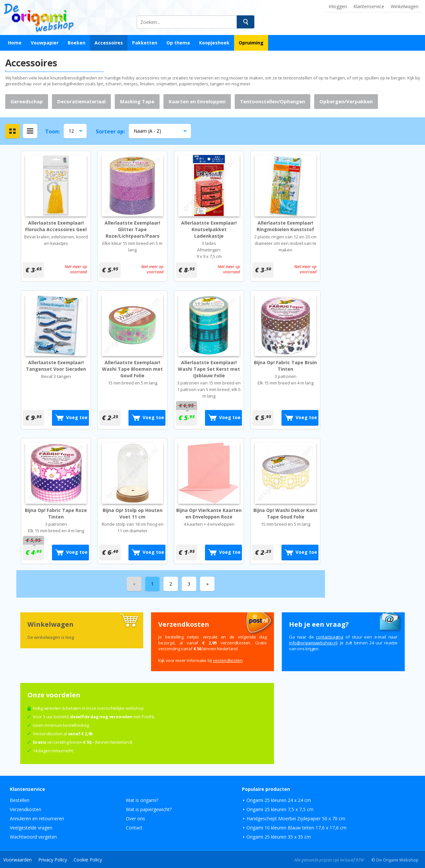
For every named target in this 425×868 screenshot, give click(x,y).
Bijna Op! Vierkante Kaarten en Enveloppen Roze (209, 513)
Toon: (52, 131)
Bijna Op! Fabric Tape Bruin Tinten (285, 366)
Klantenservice (369, 6)
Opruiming (251, 43)
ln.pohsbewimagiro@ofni (313, 643)
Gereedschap (27, 101)
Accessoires (109, 43)
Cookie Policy (88, 860)
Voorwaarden (17, 860)
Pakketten (145, 43)
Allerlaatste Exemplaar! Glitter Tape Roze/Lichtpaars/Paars (132, 229)
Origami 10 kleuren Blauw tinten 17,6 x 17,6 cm (297, 828)
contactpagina (329, 637)
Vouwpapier (45, 43)
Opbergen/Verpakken (346, 101)
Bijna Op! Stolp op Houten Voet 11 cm (133, 513)
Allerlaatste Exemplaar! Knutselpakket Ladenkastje (209, 229)
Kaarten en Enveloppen (197, 101)
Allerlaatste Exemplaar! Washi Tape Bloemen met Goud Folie (132, 369)
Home (15, 43)
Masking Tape (137, 101)
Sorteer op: (110, 131)
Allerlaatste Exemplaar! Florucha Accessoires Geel (56, 226)
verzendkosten (228, 660)
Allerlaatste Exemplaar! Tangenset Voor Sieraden (56, 366)
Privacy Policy (53, 860)
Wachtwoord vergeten (33, 837)
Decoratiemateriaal (81, 101)
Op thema (178, 43)
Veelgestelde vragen (31, 828)
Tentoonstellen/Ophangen (272, 101)
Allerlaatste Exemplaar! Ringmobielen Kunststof (285, 226)
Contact (134, 828)
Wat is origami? (142, 800)
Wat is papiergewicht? (149, 809)
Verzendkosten (25, 809)
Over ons (136, 818)
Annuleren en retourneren (37, 818)
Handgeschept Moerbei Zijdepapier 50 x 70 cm (296, 818)
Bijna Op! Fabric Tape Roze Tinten (56, 513)
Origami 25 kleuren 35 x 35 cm (279, 837)
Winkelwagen (405, 6)
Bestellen (20, 800)
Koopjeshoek (214, 43)
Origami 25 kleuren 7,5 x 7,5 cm (280, 809)
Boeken (76, 43)
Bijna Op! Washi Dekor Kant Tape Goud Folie (285, 513)
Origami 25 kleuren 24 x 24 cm (279, 800)
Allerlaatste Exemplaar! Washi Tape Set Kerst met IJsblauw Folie (209, 369)
